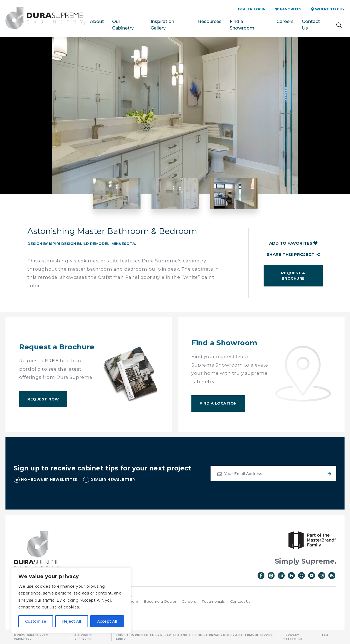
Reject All (72, 621)
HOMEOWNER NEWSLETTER (49, 480)
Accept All (107, 621)
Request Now (43, 399)
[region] (71, 600)
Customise (36, 621)
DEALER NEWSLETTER (113, 480)
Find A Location (218, 403)
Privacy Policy (222, 635)
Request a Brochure (293, 276)
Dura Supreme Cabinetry (46, 18)
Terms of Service (258, 635)
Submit (329, 473)
